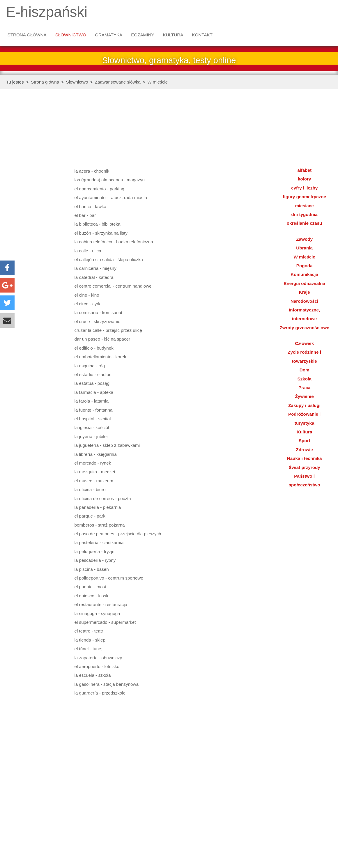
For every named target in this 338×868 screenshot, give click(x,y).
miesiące (305, 206)
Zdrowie (305, 450)
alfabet (304, 170)
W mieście (158, 82)
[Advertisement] (36, 191)
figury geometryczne (304, 197)
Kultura (173, 35)
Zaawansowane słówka (118, 82)
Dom (305, 370)
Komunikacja (304, 274)
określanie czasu (305, 223)
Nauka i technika (305, 458)
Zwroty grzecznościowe (304, 328)
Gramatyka (109, 35)
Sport (305, 441)
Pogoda (305, 266)
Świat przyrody (305, 467)
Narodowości (304, 301)
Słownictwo (71, 35)
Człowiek (304, 343)
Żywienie (305, 396)
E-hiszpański (47, 12)
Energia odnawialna (304, 283)
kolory (305, 179)
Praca (304, 388)
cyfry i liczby (304, 188)
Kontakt (202, 35)
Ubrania (304, 248)
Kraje (305, 292)
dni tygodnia (304, 214)
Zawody (304, 239)
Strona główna (27, 35)
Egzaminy (143, 35)
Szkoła (305, 379)
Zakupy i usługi (304, 405)
